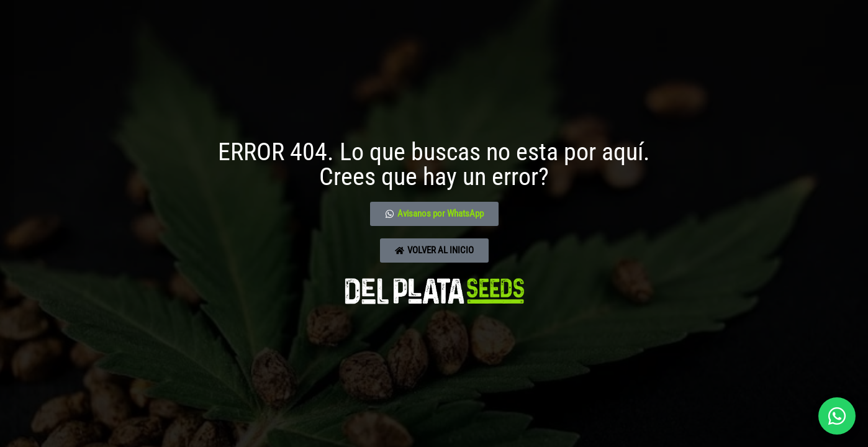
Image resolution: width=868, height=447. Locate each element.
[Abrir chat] (837, 416)
